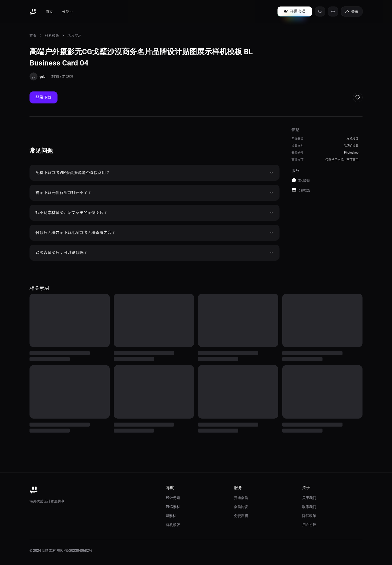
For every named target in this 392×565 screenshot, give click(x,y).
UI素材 (171, 516)
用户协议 (309, 525)
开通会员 (241, 498)
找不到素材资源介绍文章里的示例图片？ (154, 213)
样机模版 (52, 35)
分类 (67, 11)
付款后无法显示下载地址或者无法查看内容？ (154, 233)
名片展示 (74, 35)
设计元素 (173, 498)
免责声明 (241, 516)
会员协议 (241, 507)
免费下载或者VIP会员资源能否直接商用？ (154, 173)
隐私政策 (309, 516)
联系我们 (309, 507)
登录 (352, 11)
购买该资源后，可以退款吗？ (154, 253)
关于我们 (309, 498)
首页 (49, 11)
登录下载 (43, 97)
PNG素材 (173, 507)
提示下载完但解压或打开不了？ (154, 193)
